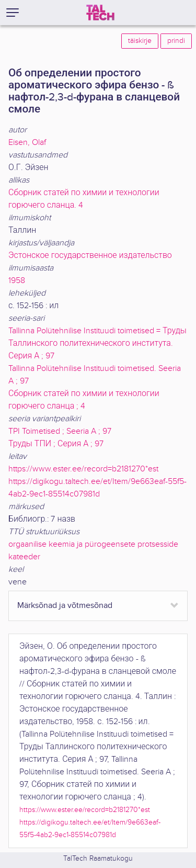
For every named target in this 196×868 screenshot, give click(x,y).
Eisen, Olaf (27, 143)
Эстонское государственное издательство (90, 256)
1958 (17, 281)
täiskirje (140, 41)
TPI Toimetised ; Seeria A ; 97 (60, 431)
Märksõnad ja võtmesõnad (65, 606)
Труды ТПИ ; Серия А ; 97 (56, 444)
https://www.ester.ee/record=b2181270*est (83, 469)
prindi (176, 41)
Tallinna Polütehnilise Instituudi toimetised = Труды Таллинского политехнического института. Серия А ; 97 (97, 343)
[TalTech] (100, 13)
